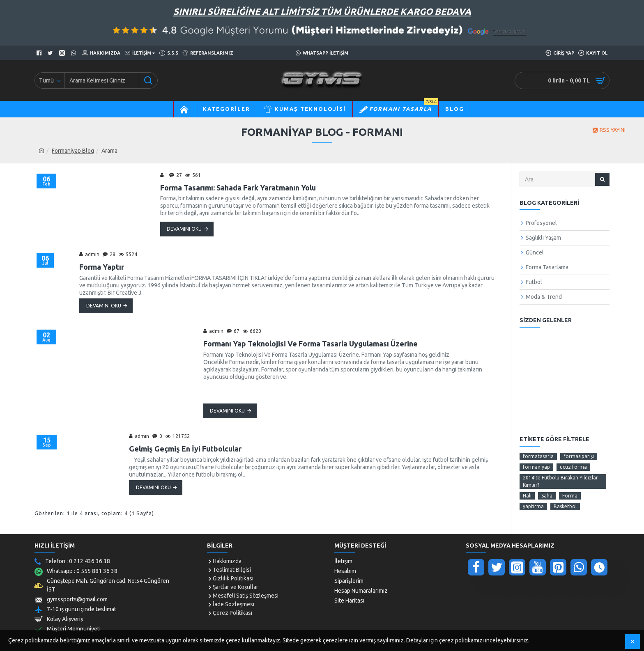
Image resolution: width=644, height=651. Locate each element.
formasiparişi (579, 456)
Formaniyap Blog (73, 151)
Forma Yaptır (102, 267)
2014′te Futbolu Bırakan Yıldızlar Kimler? (560, 481)
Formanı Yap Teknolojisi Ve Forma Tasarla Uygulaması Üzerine (310, 344)
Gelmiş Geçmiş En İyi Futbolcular (185, 449)
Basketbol (565, 506)
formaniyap (536, 467)
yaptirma (533, 506)
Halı (527, 496)
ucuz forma (573, 467)
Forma (570, 496)
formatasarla (538, 456)
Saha (547, 496)
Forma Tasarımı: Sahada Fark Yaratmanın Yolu (238, 188)
